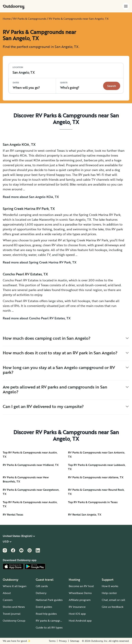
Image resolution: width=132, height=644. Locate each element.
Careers (8, 600)
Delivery (41, 593)
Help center (109, 593)
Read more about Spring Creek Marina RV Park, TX (40, 262)
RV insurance (77, 607)
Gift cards (42, 586)
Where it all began (15, 586)
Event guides (44, 607)
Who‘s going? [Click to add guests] (70, 85)
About (7, 593)
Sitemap (75, 641)
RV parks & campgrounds (52, 621)
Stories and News (14, 607)
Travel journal (12, 614)
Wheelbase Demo (80, 593)
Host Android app (80, 621)
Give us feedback (113, 607)
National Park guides (49, 600)
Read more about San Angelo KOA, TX (31, 197)
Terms (52, 641)
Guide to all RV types (49, 627)
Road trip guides (46, 614)
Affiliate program (80, 600)
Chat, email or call (113, 600)
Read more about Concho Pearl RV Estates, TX (37, 318)
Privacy (63, 641)
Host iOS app (77, 614)
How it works (110, 586)
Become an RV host (81, 586)
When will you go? (26, 85)
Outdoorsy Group (14, 621)
